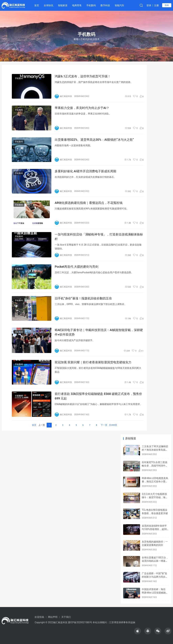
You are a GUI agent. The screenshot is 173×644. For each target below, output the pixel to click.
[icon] (138, 631)
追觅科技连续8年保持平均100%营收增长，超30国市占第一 (154, 529)
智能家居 (63, 5)
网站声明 (53, 617)
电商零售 (77, 5)
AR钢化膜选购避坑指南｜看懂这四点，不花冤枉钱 (89, 203)
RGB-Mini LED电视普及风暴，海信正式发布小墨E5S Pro (155, 481)
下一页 (104, 425)
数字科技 (105, 5)
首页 (37, 5)
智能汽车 (119, 5)
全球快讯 (48, 5)
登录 (149, 5)
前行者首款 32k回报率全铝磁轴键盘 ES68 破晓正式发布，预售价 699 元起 (98, 396)
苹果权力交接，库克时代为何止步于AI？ (82, 108)
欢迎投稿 (39, 617)
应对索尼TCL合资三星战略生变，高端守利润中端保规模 (155, 466)
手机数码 (91, 5)
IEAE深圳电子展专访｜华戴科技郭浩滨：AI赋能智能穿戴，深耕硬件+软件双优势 (99, 332)
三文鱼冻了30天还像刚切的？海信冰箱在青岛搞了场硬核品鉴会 (155, 450)
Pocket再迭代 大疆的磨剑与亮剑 (77, 267)
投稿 (167, 5)
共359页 (113, 425)
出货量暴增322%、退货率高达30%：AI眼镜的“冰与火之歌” (94, 140)
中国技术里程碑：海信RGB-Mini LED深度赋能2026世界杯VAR (154, 593)
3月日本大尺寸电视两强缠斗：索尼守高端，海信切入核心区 (155, 497)
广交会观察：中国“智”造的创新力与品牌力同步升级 (155, 577)
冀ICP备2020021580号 (80, 622)
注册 (156, 5)
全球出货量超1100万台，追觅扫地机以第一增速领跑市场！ (155, 561)
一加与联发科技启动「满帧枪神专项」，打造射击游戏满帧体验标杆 (99, 237)
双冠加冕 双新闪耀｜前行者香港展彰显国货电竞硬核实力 (93, 362)
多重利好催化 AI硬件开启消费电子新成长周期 (85, 171)
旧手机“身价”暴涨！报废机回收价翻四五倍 (83, 298)
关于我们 (66, 617)
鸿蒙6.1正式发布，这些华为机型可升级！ (83, 76)
